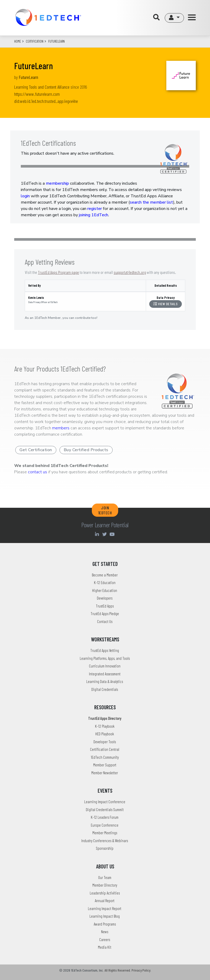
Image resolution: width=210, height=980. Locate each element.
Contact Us (105, 621)
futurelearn (56, 41)
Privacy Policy (141, 970)
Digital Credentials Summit (105, 810)
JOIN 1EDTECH (105, 510)
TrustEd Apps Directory (105, 718)
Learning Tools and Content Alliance (42, 87)
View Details (166, 304)
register (95, 209)
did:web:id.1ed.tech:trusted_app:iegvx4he (46, 101)
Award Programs (105, 924)
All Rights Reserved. (118, 970)
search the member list (151, 202)
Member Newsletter (105, 773)
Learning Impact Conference (105, 802)
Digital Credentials (105, 689)
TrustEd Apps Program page (58, 272)
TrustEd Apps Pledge (105, 614)
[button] (174, 18)
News (105, 932)
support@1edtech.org (130, 272)
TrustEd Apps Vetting (105, 650)
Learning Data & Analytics (105, 681)
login (25, 196)
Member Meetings (105, 833)
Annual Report (105, 901)
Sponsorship (105, 848)
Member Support (105, 765)
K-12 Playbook (105, 726)
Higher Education (105, 590)
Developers (105, 598)
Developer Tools (105, 742)
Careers (105, 939)
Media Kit (105, 947)
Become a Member (105, 575)
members (61, 428)
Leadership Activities (105, 893)
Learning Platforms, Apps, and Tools (105, 658)
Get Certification (36, 450)
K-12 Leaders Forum (105, 817)
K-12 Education (105, 582)
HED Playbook (105, 734)
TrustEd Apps (105, 606)
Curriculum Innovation (105, 666)
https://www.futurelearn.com (37, 94)
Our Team (105, 877)
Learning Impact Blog (105, 916)
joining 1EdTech (94, 215)
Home (18, 41)
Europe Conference (105, 825)
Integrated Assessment (105, 674)
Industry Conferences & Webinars (105, 841)
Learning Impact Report (105, 908)
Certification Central (105, 749)
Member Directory (105, 885)
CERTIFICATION (35, 41)
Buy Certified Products (86, 450)
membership (57, 183)
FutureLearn (28, 77)
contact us (37, 472)
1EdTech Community (105, 757)
